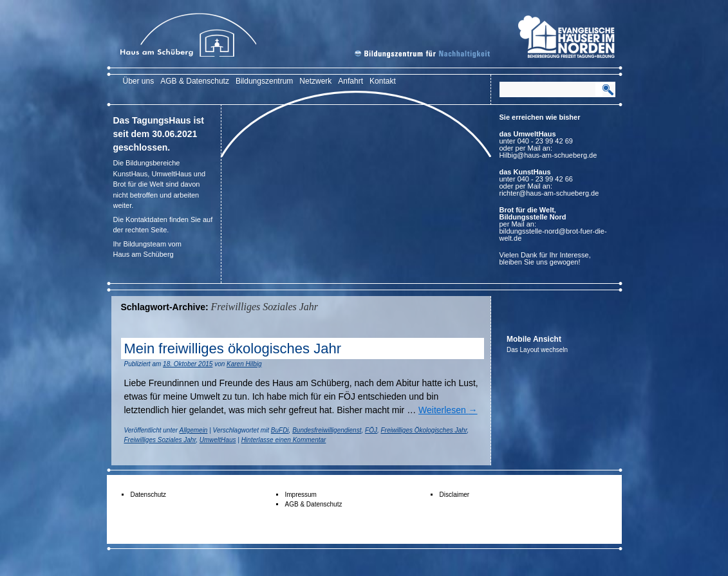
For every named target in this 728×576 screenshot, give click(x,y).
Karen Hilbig (244, 364)
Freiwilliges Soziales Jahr (160, 440)
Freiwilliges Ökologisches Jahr (424, 430)
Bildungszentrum (264, 81)
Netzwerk (315, 81)
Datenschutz (149, 495)
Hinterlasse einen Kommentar (284, 440)
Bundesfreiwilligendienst (327, 430)
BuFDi (280, 430)
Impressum (301, 495)
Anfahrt (350, 81)
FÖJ (371, 430)
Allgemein (194, 430)
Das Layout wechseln (537, 350)
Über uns (139, 81)
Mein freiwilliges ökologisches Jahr (233, 348)
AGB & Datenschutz (195, 81)
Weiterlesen (448, 410)
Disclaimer (455, 495)
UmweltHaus (218, 440)
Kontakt (383, 81)
